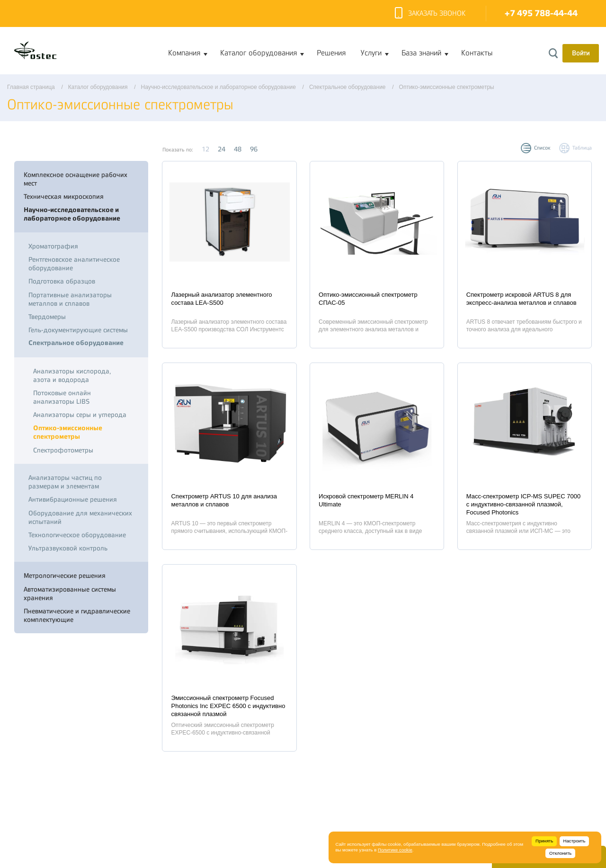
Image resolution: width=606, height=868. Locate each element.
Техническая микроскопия (64, 196)
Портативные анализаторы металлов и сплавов (70, 299)
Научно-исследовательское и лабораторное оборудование (72, 214)
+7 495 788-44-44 (541, 13)
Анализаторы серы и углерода (80, 415)
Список (542, 148)
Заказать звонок (430, 14)
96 (254, 149)
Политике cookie (395, 850)
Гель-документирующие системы (78, 330)
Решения (331, 53)
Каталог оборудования (258, 53)
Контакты (477, 53)
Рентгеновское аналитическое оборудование (74, 264)
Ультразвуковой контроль (68, 548)
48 (238, 149)
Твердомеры (47, 317)
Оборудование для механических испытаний (80, 517)
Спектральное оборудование (76, 343)
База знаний (421, 53)
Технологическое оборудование (77, 535)
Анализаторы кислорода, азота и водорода (72, 375)
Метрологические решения (65, 576)
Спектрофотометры (63, 450)
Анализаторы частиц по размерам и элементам (65, 482)
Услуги (371, 53)
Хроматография (53, 246)
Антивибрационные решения (73, 499)
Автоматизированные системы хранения (70, 593)
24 (222, 149)
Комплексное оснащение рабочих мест (76, 179)
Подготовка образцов (62, 281)
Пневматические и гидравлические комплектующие (77, 615)
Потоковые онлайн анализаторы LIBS (62, 397)
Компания (184, 53)
